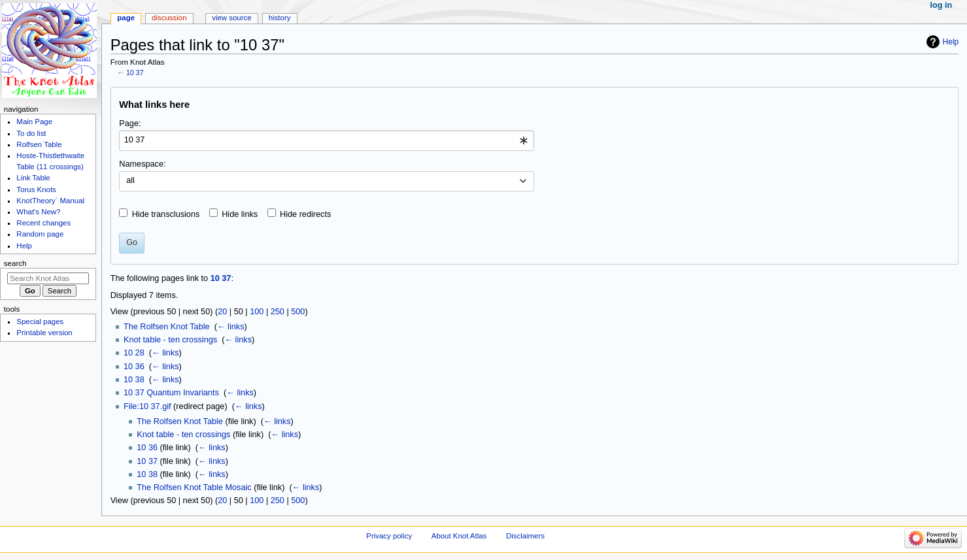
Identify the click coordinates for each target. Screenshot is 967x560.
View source (231, 18)
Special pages (40, 321)
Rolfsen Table (39, 144)
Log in (942, 5)
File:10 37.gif (147, 406)
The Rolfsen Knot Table (167, 327)
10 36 (134, 367)
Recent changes (43, 223)
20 (222, 312)
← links (231, 327)
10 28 (134, 353)
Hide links (240, 214)
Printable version (44, 333)
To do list (31, 133)
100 (257, 312)
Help (951, 42)
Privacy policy (389, 536)
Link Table (33, 178)
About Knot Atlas (459, 536)
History (280, 18)
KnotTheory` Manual (50, 201)
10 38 (134, 380)
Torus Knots (36, 189)
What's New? (38, 212)
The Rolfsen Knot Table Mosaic (194, 487)
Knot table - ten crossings (170, 340)
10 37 (135, 73)
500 (298, 312)
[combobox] (327, 140)
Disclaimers (525, 536)
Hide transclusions (166, 214)
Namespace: (142, 164)
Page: (130, 124)
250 (278, 312)
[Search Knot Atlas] (48, 278)
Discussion (169, 18)
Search (15, 263)
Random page (40, 234)
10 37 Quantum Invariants (171, 393)
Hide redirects (305, 214)
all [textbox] (130, 180)
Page (126, 18)
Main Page (34, 122)
